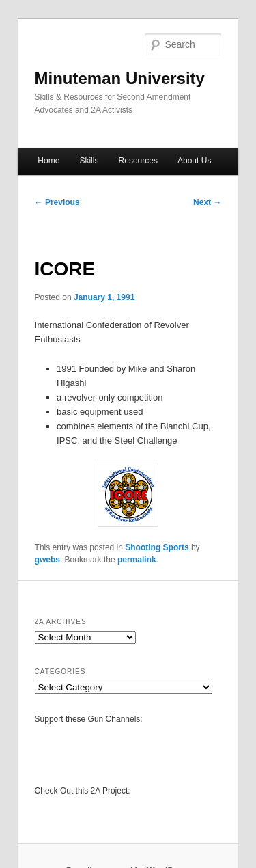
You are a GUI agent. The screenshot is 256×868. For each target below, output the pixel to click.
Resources (138, 161)
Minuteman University (120, 78)
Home (48, 161)
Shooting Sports (157, 547)
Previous (57, 202)
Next (207, 202)
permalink (137, 560)
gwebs (47, 560)
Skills (89, 161)
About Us (194, 161)
